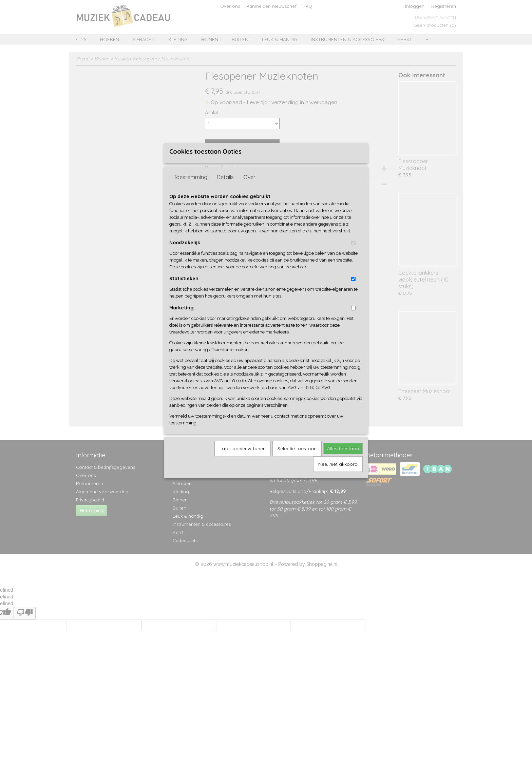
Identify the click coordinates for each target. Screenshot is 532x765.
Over (249, 188)
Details (225, 188)
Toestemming (191, 188)
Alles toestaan (343, 460)
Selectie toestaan (297, 460)
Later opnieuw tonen (243, 460)
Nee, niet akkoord (338, 475)
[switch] (353, 254)
